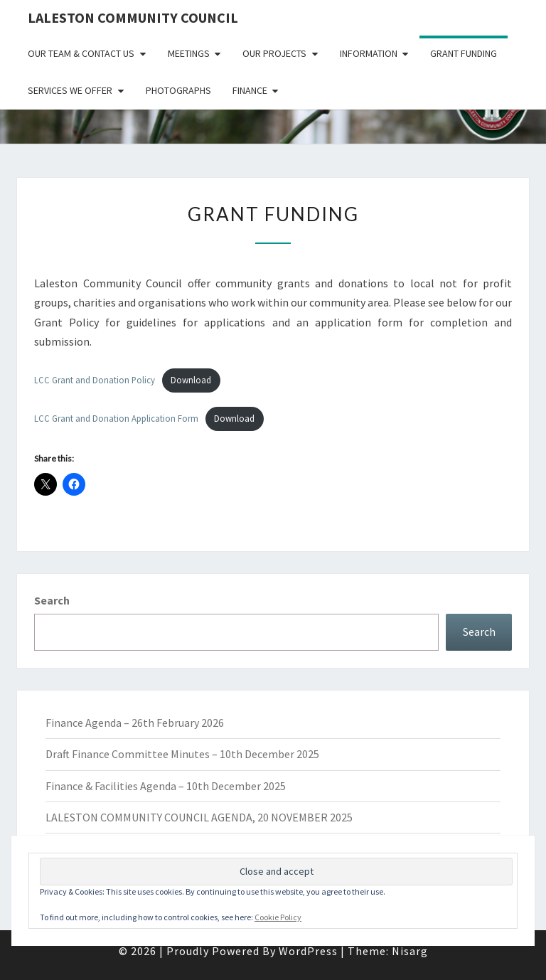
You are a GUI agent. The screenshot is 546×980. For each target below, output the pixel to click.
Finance (250, 90)
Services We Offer (70, 90)
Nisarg (410, 951)
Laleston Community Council (133, 17)
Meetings (189, 53)
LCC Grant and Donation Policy (95, 380)
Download (191, 380)
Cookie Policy (278, 917)
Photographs (178, 90)
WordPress (308, 951)
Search (52, 600)
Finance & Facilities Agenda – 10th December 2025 (166, 786)
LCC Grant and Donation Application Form (116, 418)
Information (369, 53)
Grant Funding (464, 53)
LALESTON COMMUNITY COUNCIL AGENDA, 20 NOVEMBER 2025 (199, 817)
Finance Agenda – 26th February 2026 (135, 723)
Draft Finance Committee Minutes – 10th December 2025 (182, 754)
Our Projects (274, 53)
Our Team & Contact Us (81, 53)
